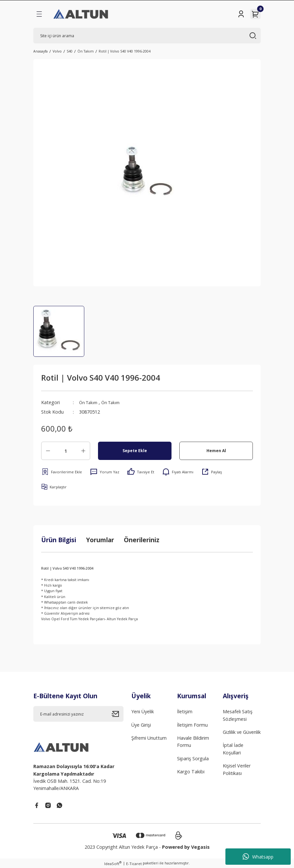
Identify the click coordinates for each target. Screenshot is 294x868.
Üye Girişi (141, 725)
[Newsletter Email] (78, 714)
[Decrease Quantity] (48, 451)
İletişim (185, 711)
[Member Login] (241, 14)
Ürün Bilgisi (59, 540)
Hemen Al (216, 451)
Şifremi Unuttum (149, 738)
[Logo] (81, 14)
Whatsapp (258, 857)
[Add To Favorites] (62, 472)
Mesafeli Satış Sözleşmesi (238, 715)
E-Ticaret (134, 864)
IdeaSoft (113, 863)
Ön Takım (90, 402)
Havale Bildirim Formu (193, 742)
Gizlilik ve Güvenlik (242, 732)
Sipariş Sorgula (193, 758)
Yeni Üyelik (143, 711)
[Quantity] (66, 451)
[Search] (147, 36)
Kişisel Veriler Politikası (237, 769)
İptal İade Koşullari (233, 749)
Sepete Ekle (135, 451)
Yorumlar (100, 540)
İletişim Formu (192, 725)
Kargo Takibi (191, 772)
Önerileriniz (142, 540)
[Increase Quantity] (83, 451)
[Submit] (118, 714)
